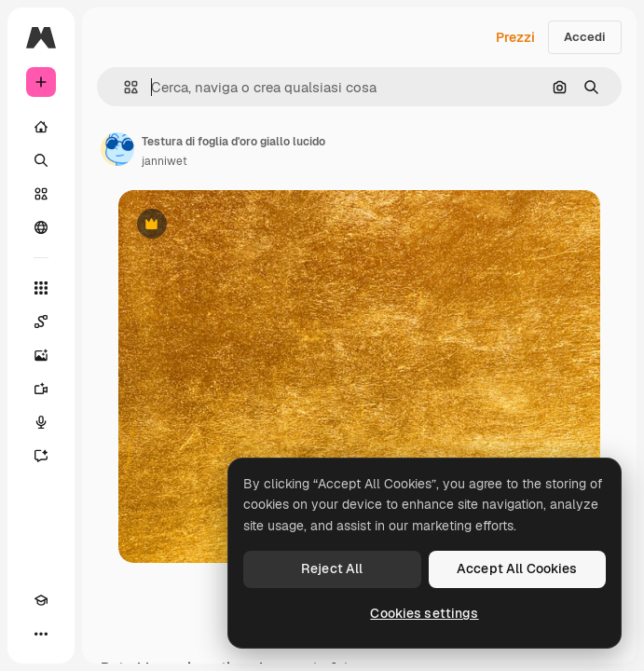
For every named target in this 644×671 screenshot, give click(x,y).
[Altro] (41, 634)
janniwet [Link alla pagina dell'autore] (164, 161)
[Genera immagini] (41, 355)
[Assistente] (41, 456)
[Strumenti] (41, 288)
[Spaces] (41, 322)
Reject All (332, 568)
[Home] (41, 127)
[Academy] (41, 600)
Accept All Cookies (517, 568)
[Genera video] (41, 389)
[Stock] (41, 194)
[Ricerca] (41, 160)
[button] (123, 87)
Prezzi (515, 37)
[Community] (41, 227)
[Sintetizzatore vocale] (41, 422)
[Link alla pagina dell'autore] (117, 149)
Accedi (585, 37)
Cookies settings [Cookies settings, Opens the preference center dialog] (424, 613)
